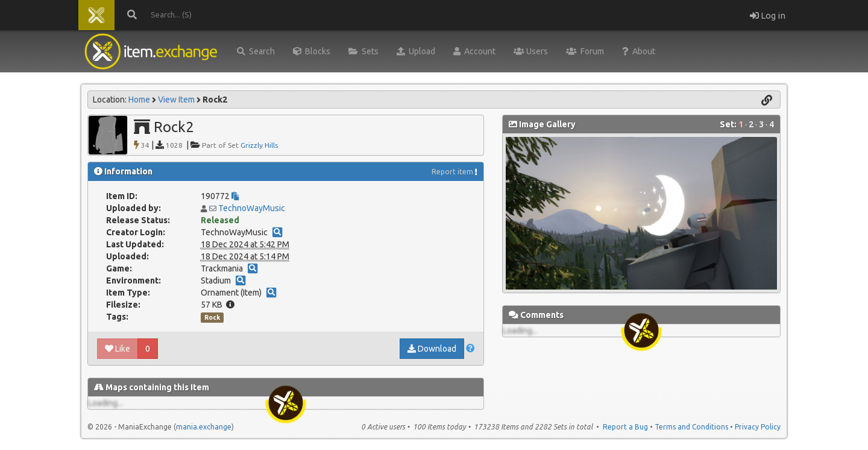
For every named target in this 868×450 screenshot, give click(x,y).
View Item (176, 100)
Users (531, 51)
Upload (416, 51)
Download (432, 349)
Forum (585, 51)
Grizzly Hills (259, 145)
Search (256, 51)
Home (139, 100)
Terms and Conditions (691, 427)
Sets (363, 51)
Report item (452, 172)
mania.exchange (204, 427)
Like (118, 349)
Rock (212, 317)
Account (474, 51)
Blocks (312, 51)
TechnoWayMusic (252, 208)
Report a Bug (625, 427)
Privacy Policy (758, 427)
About (639, 51)
